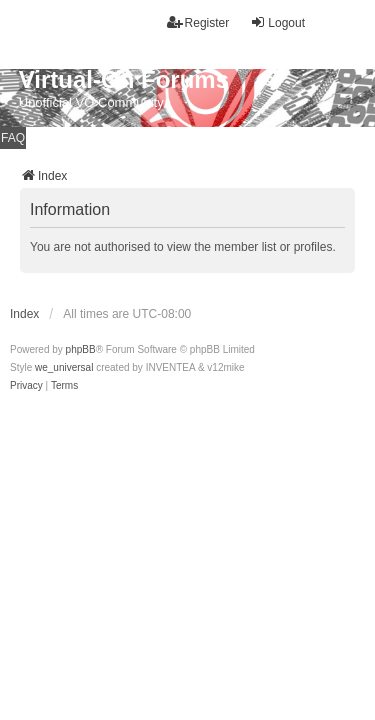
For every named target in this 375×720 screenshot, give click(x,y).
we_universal (64, 367)
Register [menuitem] (198, 22)
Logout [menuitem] (277, 22)
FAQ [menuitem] (13, 138)
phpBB (81, 349)
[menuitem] (26, 386)
